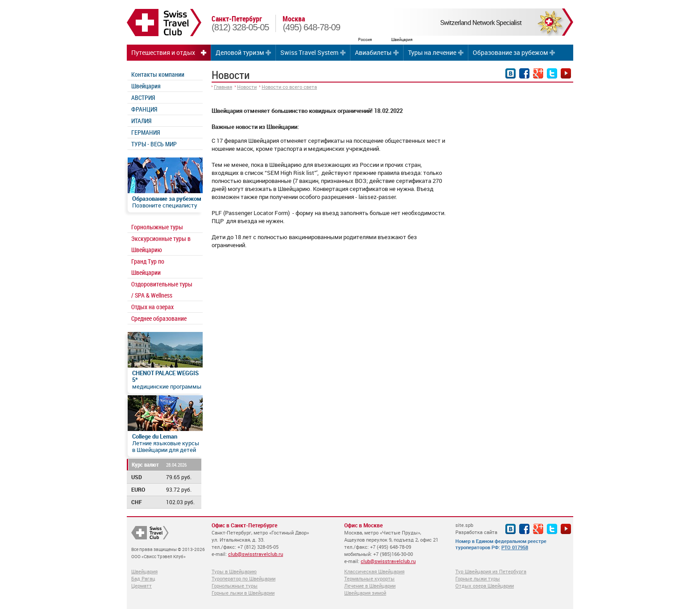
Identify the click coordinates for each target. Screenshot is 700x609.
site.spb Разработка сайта (476, 528)
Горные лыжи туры (478, 578)
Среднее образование (159, 318)
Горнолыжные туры (157, 227)
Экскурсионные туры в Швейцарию (161, 244)
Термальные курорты (369, 578)
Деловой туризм (240, 52)
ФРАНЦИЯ (144, 109)
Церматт (142, 586)
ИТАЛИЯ (141, 121)
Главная (223, 87)
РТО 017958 (515, 547)
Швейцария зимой (365, 593)
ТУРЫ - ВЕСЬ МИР (154, 144)
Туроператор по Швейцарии (244, 578)
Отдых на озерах (152, 307)
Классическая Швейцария (374, 571)
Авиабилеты (373, 52)
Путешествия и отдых (163, 52)
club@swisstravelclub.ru (256, 554)
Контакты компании (158, 74)
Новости (247, 87)
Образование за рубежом (510, 52)
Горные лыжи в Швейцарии (243, 593)
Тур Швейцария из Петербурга (491, 571)
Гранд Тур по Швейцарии (148, 267)
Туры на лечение (432, 52)
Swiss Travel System (309, 52)
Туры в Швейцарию (234, 571)
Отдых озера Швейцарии (485, 586)
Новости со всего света (289, 87)
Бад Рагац (143, 578)
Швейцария (146, 86)
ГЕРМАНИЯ (146, 132)
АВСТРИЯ (143, 97)
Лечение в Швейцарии (370, 586)
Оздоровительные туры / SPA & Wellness (162, 290)
